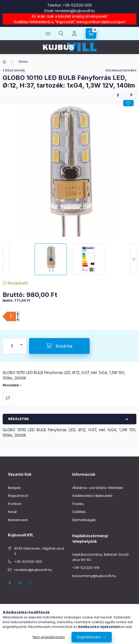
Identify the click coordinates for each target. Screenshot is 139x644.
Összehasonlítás (8, 398)
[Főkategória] (4, 62)
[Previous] (6, 259)
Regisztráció (18, 496)
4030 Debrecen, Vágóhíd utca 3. (39, 551)
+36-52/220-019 (86, 568)
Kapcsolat (65, 22)
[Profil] (74, 33)
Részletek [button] (19, 419)
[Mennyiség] (12, 346)
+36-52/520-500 (77, 5)
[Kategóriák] (48, 33)
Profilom (15, 504)
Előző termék (15, 70)
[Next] (133, 259)
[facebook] (118, 95)
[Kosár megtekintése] (91, 33)
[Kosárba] (59, 346)
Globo (23, 62)
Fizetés (78, 504)
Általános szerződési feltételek (98, 488)
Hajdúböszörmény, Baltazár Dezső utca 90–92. (100, 557)
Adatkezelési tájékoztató (92, 496)
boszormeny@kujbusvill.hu (94, 576)
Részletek (11, 385)
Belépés (15, 488)
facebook (9, 583)
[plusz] (21, 342)
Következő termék (120, 70)
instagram (20, 583)
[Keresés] (61, 33)
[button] (70, 172)
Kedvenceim (18, 520)
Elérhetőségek (84, 520)
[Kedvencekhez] (128, 103)
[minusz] (21, 350)
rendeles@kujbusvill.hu (75, 11)
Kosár (13, 512)
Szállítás (79, 512)
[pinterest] (131, 95)
